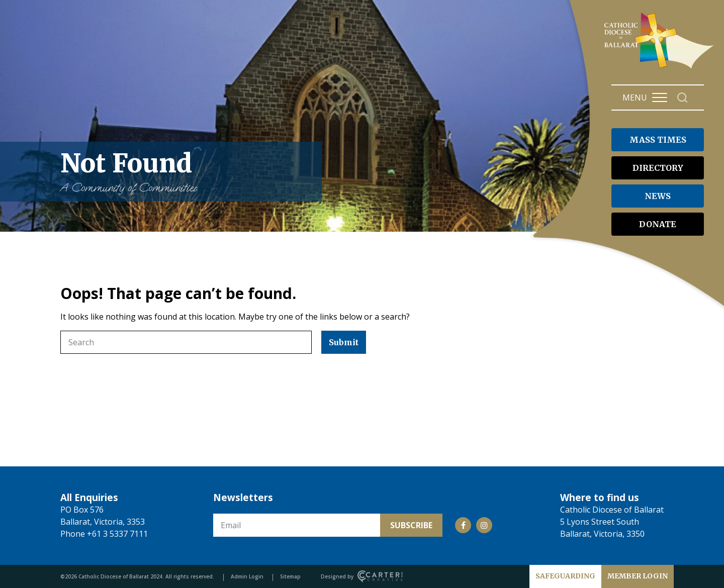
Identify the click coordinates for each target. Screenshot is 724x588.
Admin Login (247, 576)
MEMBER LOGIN (638, 576)
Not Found (186, 172)
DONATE (658, 224)
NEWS (658, 196)
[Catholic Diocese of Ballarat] (660, 68)
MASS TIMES (658, 140)
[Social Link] (463, 525)
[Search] (683, 98)
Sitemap (290, 576)
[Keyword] (186, 342)
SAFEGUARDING (565, 576)
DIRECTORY (658, 168)
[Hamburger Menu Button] (660, 97)
